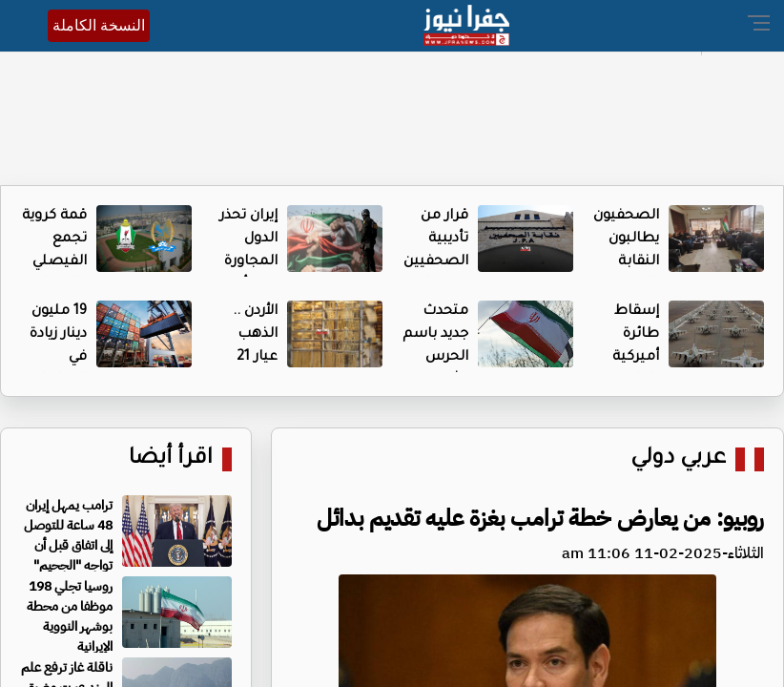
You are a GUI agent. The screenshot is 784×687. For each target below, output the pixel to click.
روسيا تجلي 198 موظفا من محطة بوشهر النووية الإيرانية (70, 616)
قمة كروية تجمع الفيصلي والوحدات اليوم (54, 262)
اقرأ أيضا (171, 459)
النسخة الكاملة (99, 25)
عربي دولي (678, 459)
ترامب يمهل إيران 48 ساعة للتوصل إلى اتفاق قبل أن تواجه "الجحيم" (68, 535)
